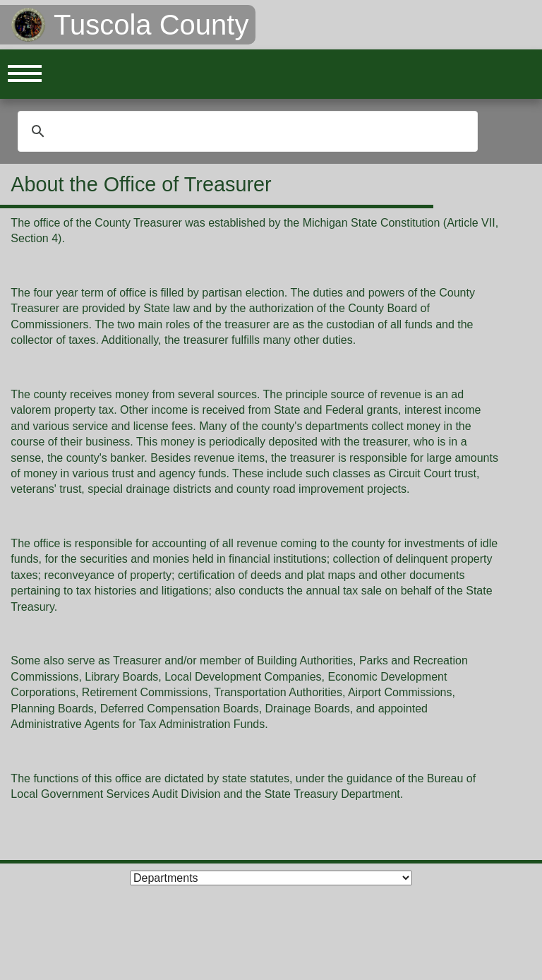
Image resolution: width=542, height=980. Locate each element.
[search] (246, 131)
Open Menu (25, 74)
